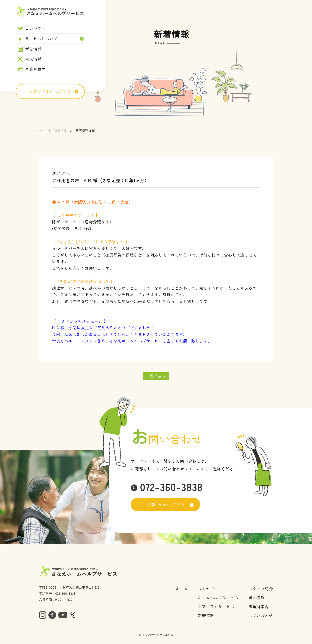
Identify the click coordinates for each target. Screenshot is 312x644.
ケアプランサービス (216, 607)
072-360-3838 (66, 594)
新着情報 (60, 130)
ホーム (41, 130)
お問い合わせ (261, 616)
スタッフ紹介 (261, 589)
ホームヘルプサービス (218, 598)
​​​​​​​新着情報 (206, 616)
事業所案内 (259, 607)
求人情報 (257, 598)
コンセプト (208, 589)
